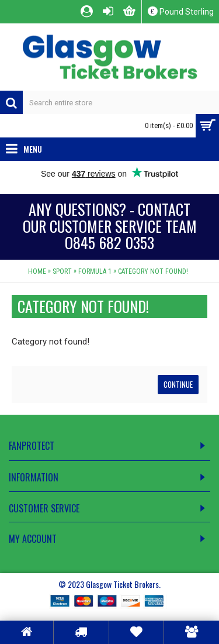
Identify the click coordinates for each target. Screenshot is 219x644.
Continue (178, 384)
